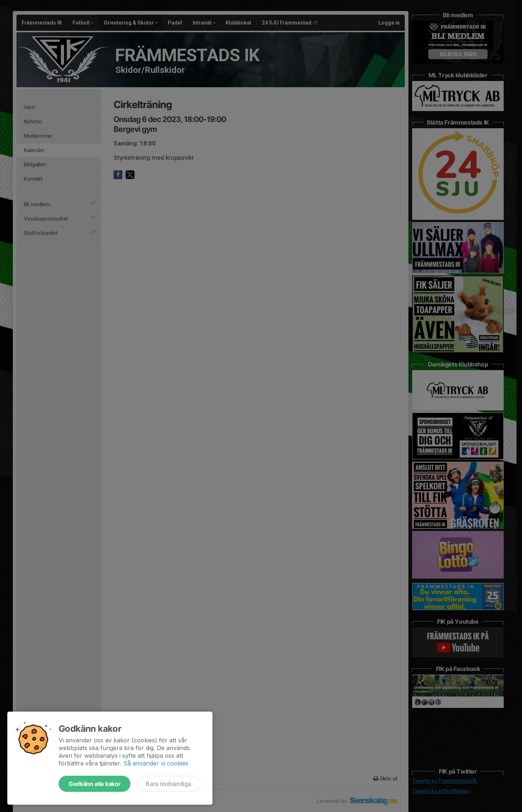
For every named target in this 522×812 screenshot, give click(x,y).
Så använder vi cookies (156, 763)
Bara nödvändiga (168, 784)
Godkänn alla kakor (95, 784)
